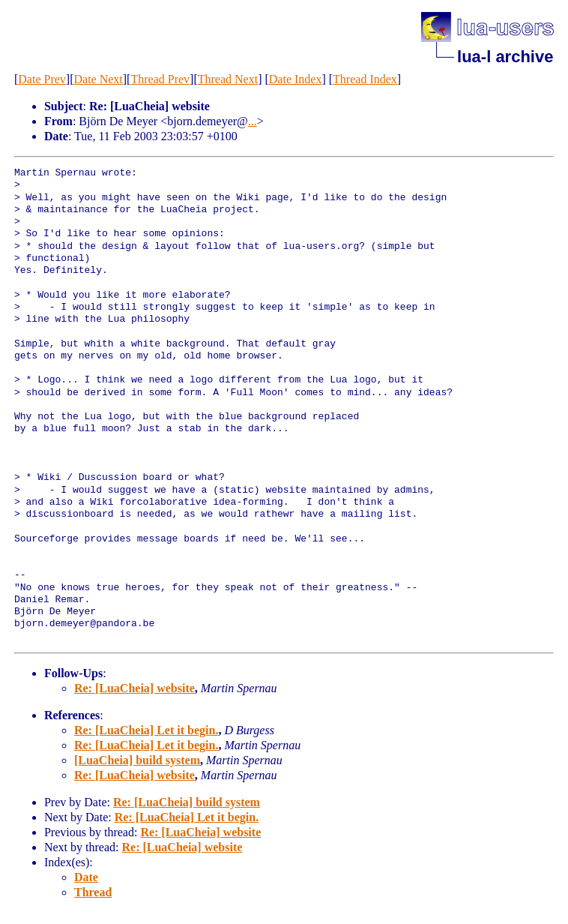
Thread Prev (160, 79)
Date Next (98, 79)
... (253, 121)
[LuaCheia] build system (137, 760)
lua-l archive (505, 57)
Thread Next (228, 79)
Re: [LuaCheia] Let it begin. (146, 730)
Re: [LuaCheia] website (135, 688)
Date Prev (42, 79)
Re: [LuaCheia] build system (187, 802)
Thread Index (365, 79)
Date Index (296, 79)
